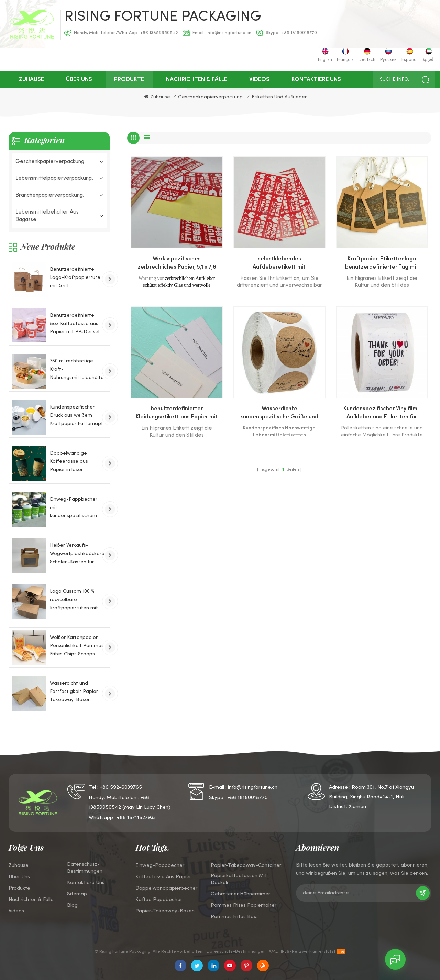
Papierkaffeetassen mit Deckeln (239, 879)
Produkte (129, 80)
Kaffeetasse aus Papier (163, 877)
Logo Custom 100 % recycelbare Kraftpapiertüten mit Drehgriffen (74, 601)
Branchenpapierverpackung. (50, 195)
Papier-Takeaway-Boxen (165, 911)
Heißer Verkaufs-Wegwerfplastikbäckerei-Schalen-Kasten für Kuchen (77, 555)
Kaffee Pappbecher (159, 900)
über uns (79, 80)
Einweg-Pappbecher (160, 865)
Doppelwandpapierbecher (166, 888)
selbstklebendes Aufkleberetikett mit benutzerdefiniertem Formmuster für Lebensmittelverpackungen (279, 264)
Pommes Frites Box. (234, 917)
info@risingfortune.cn (229, 33)
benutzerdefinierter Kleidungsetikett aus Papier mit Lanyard (177, 414)
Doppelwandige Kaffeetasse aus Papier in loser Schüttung (69, 463)
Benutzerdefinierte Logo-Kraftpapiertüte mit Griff (75, 278)
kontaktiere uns (316, 80)
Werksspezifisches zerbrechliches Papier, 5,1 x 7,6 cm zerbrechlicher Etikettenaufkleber (177, 264)
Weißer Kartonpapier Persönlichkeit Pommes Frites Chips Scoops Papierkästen (77, 647)
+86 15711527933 (136, 818)
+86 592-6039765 (121, 787)
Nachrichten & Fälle (197, 80)
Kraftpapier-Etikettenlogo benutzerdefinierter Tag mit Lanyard (382, 264)
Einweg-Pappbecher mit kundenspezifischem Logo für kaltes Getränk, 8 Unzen (74, 509)
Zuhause (31, 80)
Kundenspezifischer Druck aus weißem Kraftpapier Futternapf (76, 416)
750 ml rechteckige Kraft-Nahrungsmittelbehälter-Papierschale (77, 371)
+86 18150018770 (299, 33)
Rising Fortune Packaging (163, 17)
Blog (72, 905)
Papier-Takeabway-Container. (246, 865)
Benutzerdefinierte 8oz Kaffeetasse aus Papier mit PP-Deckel (75, 324)
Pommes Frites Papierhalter (244, 905)
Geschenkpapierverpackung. (211, 97)
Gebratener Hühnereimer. (241, 894)
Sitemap (77, 894)
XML (273, 952)
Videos (259, 80)
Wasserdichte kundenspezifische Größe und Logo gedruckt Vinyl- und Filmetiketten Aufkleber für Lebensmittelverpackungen (279, 414)
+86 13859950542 (159, 33)
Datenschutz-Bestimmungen (85, 868)
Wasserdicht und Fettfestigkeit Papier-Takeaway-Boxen (75, 692)
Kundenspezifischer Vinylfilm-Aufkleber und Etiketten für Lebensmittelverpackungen (382, 414)
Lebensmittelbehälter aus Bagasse (47, 216)
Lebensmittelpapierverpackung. (54, 178)
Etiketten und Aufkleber (279, 97)
